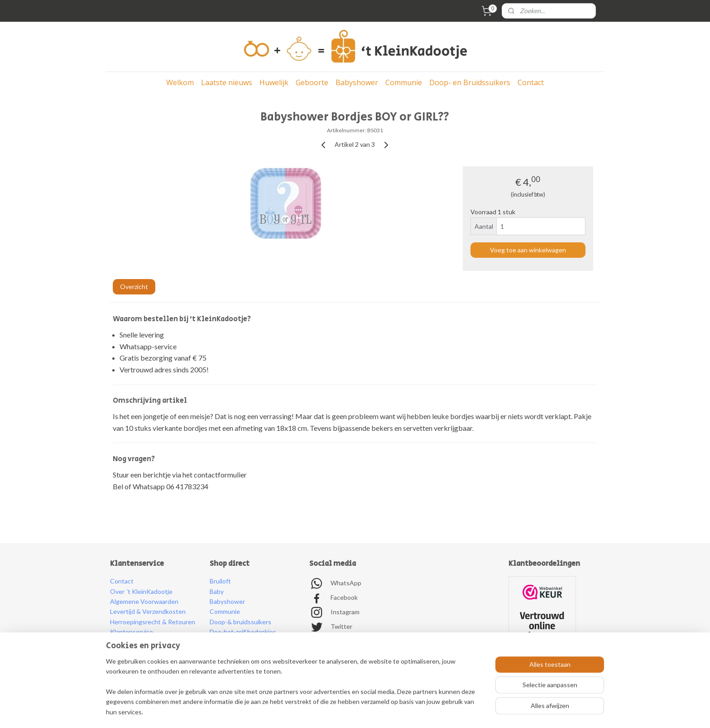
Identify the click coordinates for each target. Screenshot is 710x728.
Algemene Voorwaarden (144, 601)
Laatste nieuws (227, 82)
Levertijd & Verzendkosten (148, 611)
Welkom (180, 82)
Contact (531, 82)
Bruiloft (220, 581)
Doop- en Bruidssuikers (470, 82)
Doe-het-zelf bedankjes (243, 632)
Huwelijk (274, 82)
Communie (404, 82)
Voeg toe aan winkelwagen (528, 250)
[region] (295, 692)
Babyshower (357, 82)
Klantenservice (132, 632)
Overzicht (134, 287)
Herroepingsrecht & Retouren (153, 622)
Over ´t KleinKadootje (141, 591)
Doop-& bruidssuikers (240, 622)
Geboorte (312, 82)
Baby (217, 591)
